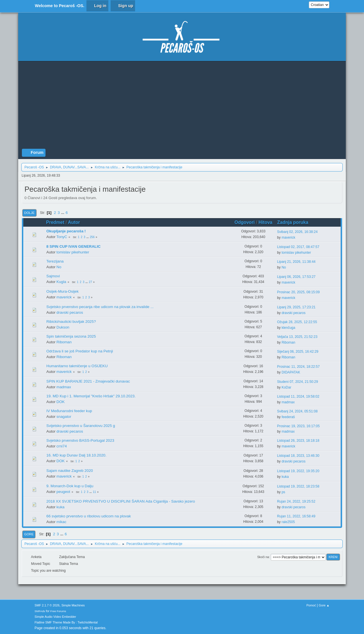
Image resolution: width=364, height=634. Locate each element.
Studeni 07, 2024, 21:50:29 (297, 382)
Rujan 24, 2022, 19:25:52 (296, 501)
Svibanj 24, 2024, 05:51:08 (297, 411)
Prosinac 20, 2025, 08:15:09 (298, 292)
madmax (64, 387)
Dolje (29, 213)
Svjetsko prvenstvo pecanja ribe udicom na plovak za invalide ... (100, 307)
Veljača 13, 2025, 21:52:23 (297, 337)
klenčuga (288, 328)
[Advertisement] (182, 106)
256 (92, 237)
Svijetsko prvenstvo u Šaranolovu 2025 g (81, 426)
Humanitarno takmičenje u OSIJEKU (77, 366)
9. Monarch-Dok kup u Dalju (70, 486)
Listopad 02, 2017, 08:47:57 (298, 247)
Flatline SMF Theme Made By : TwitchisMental (66, 622)
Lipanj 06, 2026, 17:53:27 (296, 277)
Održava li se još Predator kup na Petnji (80, 351)
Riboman (64, 342)
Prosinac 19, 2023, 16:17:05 (298, 426)
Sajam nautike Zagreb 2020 (70, 471)
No (59, 267)
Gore (29, 534)
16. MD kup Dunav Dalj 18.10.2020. (76, 455)
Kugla (61, 282)
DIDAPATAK (291, 372)
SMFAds (40, 611)
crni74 (62, 446)
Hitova (265, 222)
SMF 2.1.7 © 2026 (47, 605)
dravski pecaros (70, 312)
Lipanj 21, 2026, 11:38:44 (296, 262)
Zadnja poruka (295, 222)
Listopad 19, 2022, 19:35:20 (298, 471)
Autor (74, 222)
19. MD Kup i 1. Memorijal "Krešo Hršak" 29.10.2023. (91, 396)
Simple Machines (73, 605)
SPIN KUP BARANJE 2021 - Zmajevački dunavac (88, 381)
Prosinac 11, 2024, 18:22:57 (298, 367)
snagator (64, 417)
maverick (288, 238)
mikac (62, 522)
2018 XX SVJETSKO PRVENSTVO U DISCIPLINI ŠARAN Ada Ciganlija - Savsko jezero (121, 501)
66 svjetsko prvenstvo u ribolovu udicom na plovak (89, 516)
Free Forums (58, 611)
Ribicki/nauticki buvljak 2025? (71, 322)
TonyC (62, 237)
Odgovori (245, 222)
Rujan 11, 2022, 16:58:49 (296, 516)
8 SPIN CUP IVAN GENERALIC (74, 246)
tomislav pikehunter (73, 252)
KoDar (286, 387)
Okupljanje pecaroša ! (66, 231)
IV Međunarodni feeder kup (69, 411)
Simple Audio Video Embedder (55, 617)
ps (283, 492)
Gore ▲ (324, 605)
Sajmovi (53, 276)
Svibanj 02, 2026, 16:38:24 (297, 232)
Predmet (55, 222)
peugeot (63, 492)
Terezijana (55, 261)
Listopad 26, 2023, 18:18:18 (298, 441)
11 (94, 492)
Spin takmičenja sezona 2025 (71, 336)
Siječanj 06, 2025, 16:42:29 (298, 352)
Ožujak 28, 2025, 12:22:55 (297, 322)
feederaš (288, 417)
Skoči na (263, 557)
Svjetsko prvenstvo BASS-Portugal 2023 (80, 440)
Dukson (63, 327)
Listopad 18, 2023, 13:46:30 (298, 456)
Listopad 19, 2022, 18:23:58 (298, 486)
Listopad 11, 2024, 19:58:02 (298, 396)
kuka (285, 477)
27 (90, 282)
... (63, 213)
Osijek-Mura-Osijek (62, 291)
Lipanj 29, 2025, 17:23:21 (296, 307)
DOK (61, 402)
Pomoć (311, 605)
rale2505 (288, 522)
